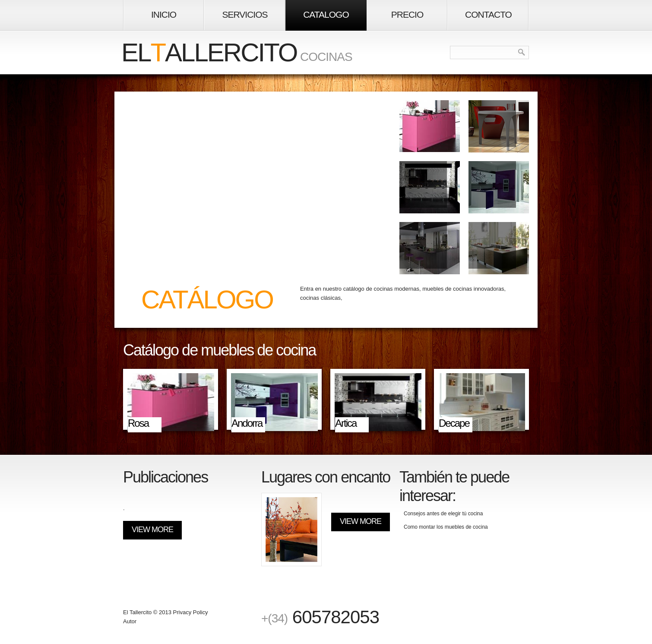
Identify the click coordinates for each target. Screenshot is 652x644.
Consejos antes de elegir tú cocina (443, 514)
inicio (164, 14)
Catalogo (326, 14)
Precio (407, 14)
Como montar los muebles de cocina (446, 527)
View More (152, 530)
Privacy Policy (191, 612)
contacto (488, 14)
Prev (513, 352)
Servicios (245, 14)
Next (527, 352)
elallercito (209, 52)
